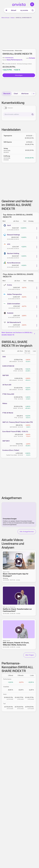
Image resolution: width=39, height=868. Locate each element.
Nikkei (5, 403)
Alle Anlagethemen (27, 532)
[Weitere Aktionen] (37, 228)
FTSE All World (8, 413)
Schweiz (32, 58)
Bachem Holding (13, 253)
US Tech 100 (7, 385)
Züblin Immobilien (14, 304)
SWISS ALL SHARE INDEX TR (24, 18)
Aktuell (14, 10)
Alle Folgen (30, 655)
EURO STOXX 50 (8, 366)
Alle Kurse (25, 94)
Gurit (9, 225)
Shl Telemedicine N (14, 322)
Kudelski (10, 313)
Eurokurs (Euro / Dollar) (11, 450)
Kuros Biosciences (14, 263)
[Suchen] (33, 114)
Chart (16, 94)
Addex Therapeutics (14, 294)
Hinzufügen (19, 75)
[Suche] (33, 10)
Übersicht (7, 94)
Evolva (10, 285)
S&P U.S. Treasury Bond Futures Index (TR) (18, 422)
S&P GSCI (6, 441)
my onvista (24, 10)
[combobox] (19, 114)
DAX (4, 357)
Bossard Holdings (14, 235)
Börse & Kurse (5, 18)
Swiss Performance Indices (16, 60)
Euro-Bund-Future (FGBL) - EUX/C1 (15, 431)
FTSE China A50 (8, 394)
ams (9, 244)
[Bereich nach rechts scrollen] (34, 94)
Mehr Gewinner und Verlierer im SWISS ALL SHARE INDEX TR (19, 334)
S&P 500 (6, 375)
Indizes (13, 18)
